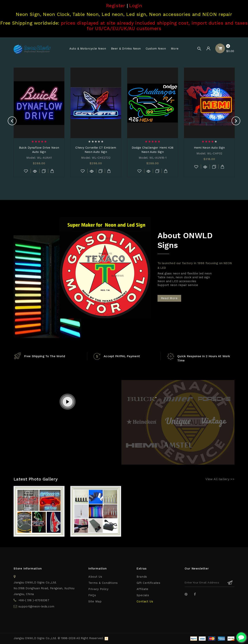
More (175, 49)
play (68, 402)
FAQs (92, 595)
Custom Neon (156, 49)
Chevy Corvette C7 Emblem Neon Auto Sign (96, 150)
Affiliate (143, 589)
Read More (169, 298)
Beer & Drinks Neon (126, 49)
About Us (95, 577)
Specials (143, 595)
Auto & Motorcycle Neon (88, 49)
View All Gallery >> (220, 479)
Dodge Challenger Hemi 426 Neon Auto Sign (153, 150)
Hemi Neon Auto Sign (209, 148)
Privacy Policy (98, 589)
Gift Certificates (149, 583)
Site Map (95, 602)
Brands (142, 577)
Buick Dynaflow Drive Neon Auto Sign (39, 150)
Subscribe (230, 583)
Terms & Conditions (103, 583)
